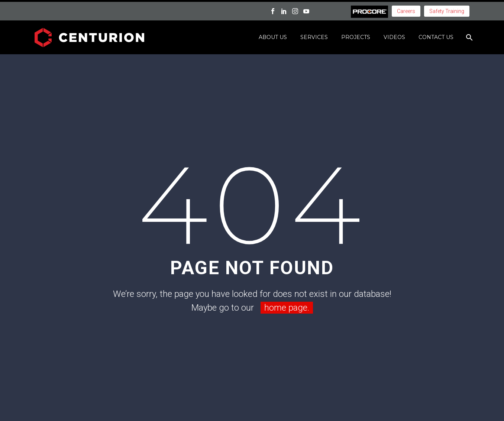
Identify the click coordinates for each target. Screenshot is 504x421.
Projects (356, 37)
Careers (406, 11)
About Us (273, 37)
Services (314, 37)
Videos (394, 37)
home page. (287, 308)
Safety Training (447, 11)
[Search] (469, 37)
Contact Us (436, 37)
